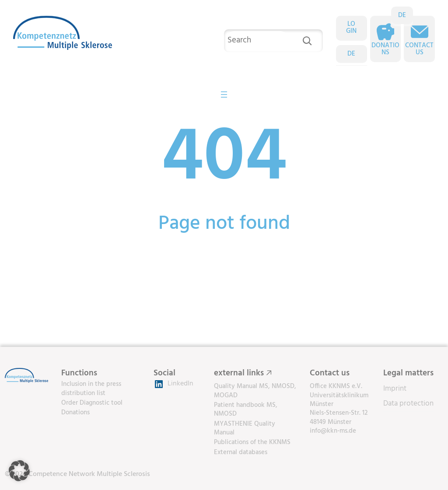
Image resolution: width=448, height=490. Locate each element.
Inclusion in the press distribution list (91, 388)
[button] (19, 471)
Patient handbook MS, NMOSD (246, 409)
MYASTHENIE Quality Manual (245, 428)
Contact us (419, 49)
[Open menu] (224, 94)
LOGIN (351, 28)
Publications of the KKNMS (252, 442)
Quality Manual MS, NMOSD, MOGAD (255, 391)
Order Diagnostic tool (92, 403)
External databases (241, 452)
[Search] (307, 41)
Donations (385, 49)
